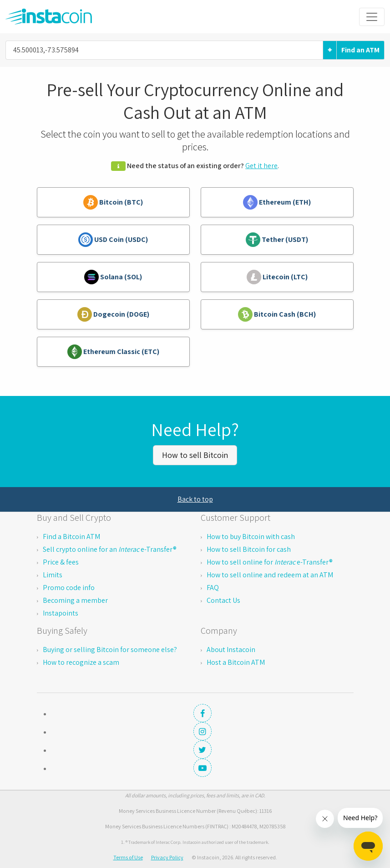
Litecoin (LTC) (277, 277)
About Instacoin (231, 650)
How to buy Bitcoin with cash (251, 537)
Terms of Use (128, 857)
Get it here (261, 166)
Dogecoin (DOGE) (113, 314)
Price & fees (61, 562)
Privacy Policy (167, 857)
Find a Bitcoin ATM (71, 537)
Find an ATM (360, 50)
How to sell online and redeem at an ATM (270, 575)
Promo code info (69, 588)
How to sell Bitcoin (195, 455)
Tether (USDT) (277, 240)
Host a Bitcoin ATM (236, 662)
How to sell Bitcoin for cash (249, 549)
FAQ (213, 588)
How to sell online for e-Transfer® (270, 562)
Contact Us (223, 600)
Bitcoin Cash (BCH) (277, 314)
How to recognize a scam (81, 662)
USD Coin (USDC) (113, 240)
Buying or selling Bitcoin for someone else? (110, 650)
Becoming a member (75, 600)
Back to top (195, 499)
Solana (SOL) (113, 277)
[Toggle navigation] (372, 17)
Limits (53, 575)
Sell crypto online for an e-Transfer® (110, 549)
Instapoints (61, 613)
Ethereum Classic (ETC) (113, 352)
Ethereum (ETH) (277, 202)
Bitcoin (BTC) (113, 202)
